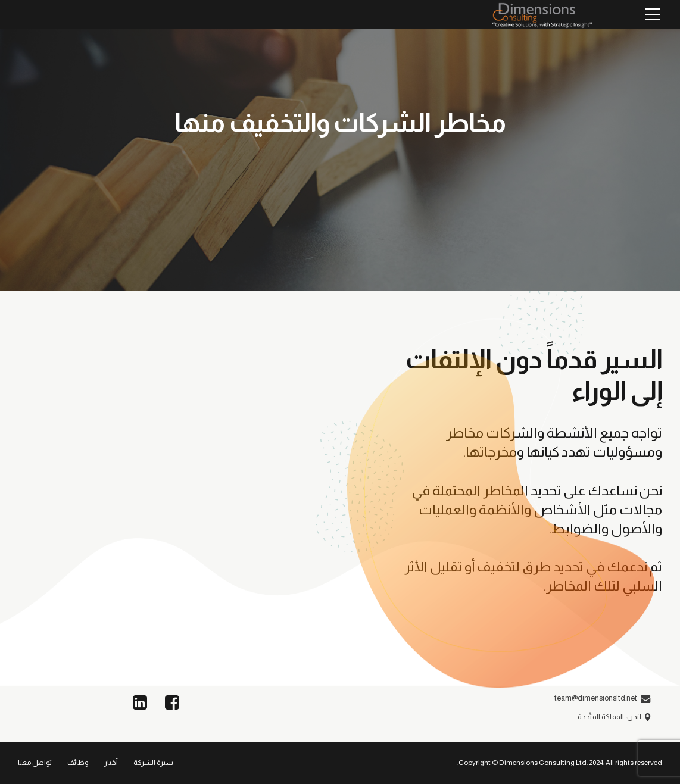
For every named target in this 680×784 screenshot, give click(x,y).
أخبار (111, 763)
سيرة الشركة (153, 763)
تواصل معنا (35, 763)
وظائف (78, 763)
